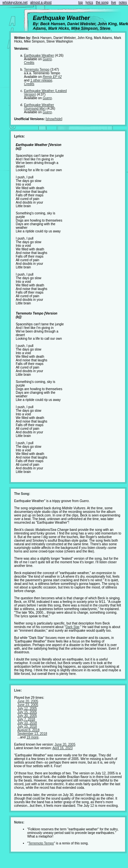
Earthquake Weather (39, 55)
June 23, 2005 (28, 705)
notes (123, 2)
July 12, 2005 (27, 708)
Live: (18, 690)
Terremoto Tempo (37, 70)
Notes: (19, 822)
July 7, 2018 (26, 719)
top (81, 2)
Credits (29, 63)
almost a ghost (41, 2)
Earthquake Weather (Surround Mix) (39, 107)
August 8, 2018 (28, 730)
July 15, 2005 (27, 712)
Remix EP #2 (52, 77)
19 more (33, 737)
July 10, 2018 (27, 723)
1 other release (41, 80)
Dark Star (73, 627)
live (114, 2)
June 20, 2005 (28, 701)
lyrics (89, 2)
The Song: (22, 494)
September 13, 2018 (32, 734)
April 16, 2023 (63, 748)
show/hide (54, 119)
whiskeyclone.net (15, 2)
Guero (47, 59)
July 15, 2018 (27, 726)
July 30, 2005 (27, 716)
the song (102, 2)
